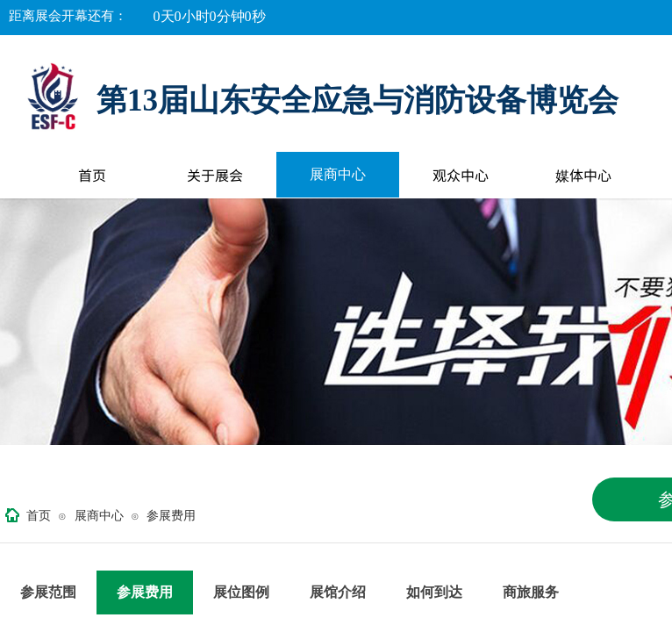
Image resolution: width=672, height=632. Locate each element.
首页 (92, 175)
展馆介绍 (338, 592)
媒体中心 (583, 175)
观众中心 (461, 175)
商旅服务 (531, 592)
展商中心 (338, 174)
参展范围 (48, 592)
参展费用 (171, 516)
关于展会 (215, 175)
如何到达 (434, 592)
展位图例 (241, 592)
